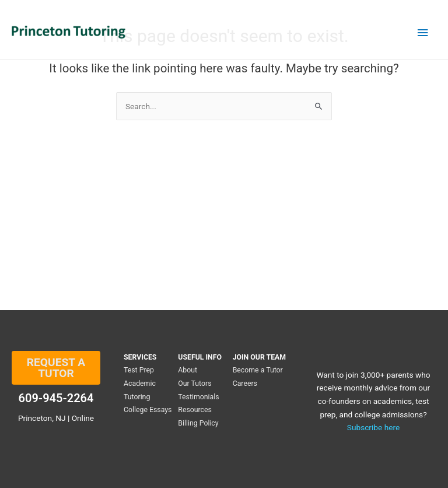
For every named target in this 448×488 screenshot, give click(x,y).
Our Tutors (195, 384)
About (188, 370)
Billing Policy (198, 423)
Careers (245, 384)
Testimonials (198, 397)
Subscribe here (373, 427)
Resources (195, 410)
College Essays (148, 410)
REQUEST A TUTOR (56, 368)
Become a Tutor (258, 370)
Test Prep (139, 370)
